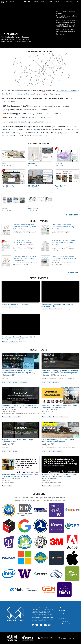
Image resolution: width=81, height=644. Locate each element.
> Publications (64, 621)
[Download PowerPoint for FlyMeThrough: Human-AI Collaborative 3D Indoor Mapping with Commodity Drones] (49, 417)
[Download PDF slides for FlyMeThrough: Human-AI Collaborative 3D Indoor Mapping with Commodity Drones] (44, 417)
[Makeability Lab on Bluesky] (37, 625)
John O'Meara (63, 231)
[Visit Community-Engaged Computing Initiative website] (25, 574)
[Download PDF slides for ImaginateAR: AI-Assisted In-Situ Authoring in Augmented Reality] (4, 451)
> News (62, 616)
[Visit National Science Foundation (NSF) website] (9, 510)
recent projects (27, 122)
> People (62, 613)
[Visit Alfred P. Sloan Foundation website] (41, 542)
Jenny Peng (27, 413)
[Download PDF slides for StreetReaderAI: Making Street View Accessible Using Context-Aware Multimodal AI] (44, 451)
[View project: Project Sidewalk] (14, 177)
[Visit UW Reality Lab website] (9, 542)
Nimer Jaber (65, 448)
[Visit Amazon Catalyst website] (56, 558)
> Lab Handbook (65, 624)
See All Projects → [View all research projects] (72, 215)
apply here (35, 129)
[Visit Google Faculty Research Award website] (25, 526)
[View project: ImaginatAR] (58, 309)
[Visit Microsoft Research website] (33, 590)
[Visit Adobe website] (72, 542)
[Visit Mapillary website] (41, 574)
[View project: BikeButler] (41, 154)
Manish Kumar (61, 249)
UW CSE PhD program (14, 133)
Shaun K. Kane (66, 264)
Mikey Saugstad (68, 379)
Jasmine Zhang (56, 233)
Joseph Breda (58, 482)
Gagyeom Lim (34, 413)
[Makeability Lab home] (15, 614)
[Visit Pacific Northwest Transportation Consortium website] (25, 542)
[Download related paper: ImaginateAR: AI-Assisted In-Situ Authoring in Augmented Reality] (15, 451)
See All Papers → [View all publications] (73, 272)
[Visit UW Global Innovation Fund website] (64, 590)
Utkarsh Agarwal (65, 247)
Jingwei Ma (32, 231)
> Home (62, 611)
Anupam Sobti (56, 250)
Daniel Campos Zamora (8, 482)
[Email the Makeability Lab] (45, 625)
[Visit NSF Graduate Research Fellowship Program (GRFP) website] (72, 526)
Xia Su (15, 231)
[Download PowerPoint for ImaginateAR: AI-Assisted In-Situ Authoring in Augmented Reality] (9, 451)
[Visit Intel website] (9, 574)
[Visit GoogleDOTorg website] (72, 510)
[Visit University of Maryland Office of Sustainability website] (41, 558)
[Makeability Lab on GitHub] (49, 625)
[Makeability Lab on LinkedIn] (33, 625)
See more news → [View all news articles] (62, 34)
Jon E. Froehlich (31, 233)
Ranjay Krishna (23, 233)
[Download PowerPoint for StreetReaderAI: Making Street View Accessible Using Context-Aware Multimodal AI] (49, 451)
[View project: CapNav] (14, 154)
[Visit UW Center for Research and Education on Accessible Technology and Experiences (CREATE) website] (56, 526)
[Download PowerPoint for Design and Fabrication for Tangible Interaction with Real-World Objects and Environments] (9, 486)
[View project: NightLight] (57, 486)
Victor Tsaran (59, 264)
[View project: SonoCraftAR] (41, 200)
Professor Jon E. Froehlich (67, 91)
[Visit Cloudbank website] (56, 574)
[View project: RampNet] (14, 200)
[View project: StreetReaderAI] (41, 177)
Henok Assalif (23, 249)
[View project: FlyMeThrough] (13, 342)
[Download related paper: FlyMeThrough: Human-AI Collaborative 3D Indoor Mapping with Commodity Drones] (55, 417)
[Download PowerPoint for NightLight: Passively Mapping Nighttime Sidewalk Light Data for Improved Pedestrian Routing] (49, 486)
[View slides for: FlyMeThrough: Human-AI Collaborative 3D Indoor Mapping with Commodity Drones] (61, 395)
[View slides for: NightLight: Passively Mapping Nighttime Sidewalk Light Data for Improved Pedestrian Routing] (61, 464)
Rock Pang (20, 247)
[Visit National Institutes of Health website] (25, 510)
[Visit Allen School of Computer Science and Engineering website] (56, 510)
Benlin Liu (26, 231)
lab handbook (41, 135)
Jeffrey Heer (31, 249)
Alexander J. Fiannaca (66, 263)
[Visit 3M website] (56, 542)
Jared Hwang (55, 231)
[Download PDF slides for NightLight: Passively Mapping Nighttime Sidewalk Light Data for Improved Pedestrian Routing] (44, 486)
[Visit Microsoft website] (25, 558)
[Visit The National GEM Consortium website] (48, 590)
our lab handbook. (45, 122)
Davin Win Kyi (13, 413)
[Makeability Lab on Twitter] (41, 625)
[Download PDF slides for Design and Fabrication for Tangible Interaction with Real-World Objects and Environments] (4, 486)
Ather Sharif (16, 249)
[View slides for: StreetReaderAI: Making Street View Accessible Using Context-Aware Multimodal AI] (61, 430)
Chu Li (15, 247)
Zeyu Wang (70, 231)
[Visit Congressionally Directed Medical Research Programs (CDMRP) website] (41, 510)
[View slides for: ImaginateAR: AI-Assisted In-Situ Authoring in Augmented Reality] (21, 430)
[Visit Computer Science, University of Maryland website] (9, 526)
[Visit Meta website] (17, 590)
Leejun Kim (20, 413)
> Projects (62, 619)
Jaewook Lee (5, 413)
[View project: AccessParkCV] (67, 177)
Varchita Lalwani (56, 247)
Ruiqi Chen (20, 231)
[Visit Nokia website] (9, 558)
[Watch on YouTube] (5, 307)
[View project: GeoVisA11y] (67, 154)
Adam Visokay (31, 263)
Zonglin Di (16, 233)
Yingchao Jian (23, 263)
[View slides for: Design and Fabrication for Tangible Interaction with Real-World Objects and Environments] (21, 464)
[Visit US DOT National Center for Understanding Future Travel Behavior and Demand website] (41, 526)
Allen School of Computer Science (19, 94)
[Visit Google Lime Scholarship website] (72, 574)
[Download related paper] (51, 309)
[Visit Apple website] (72, 558)
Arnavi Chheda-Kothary (29, 247)
